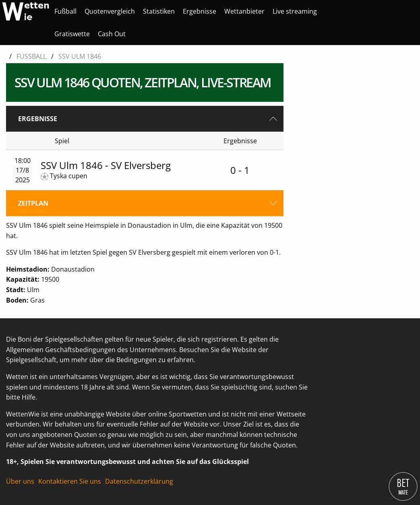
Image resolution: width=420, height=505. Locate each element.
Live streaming (295, 11)
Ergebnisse (200, 11)
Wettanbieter (244, 11)
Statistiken (159, 11)
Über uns (20, 481)
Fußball (65, 11)
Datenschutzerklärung (139, 481)
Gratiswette (72, 34)
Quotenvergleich (110, 11)
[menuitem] (65, 11)
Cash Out (112, 34)
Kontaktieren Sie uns (70, 481)
